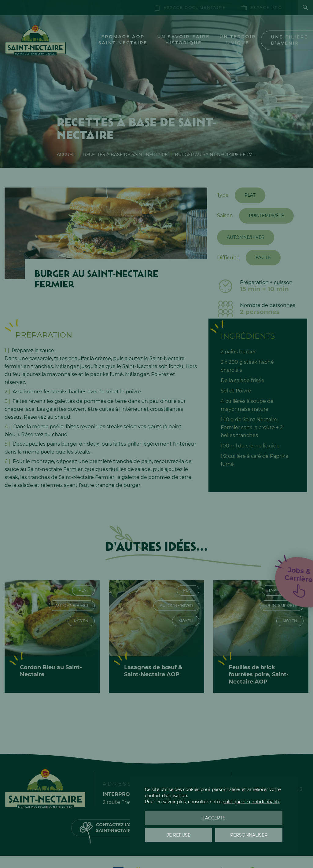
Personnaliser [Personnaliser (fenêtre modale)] (249, 835)
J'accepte (214, 818)
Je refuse (179, 835)
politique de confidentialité (251, 802)
